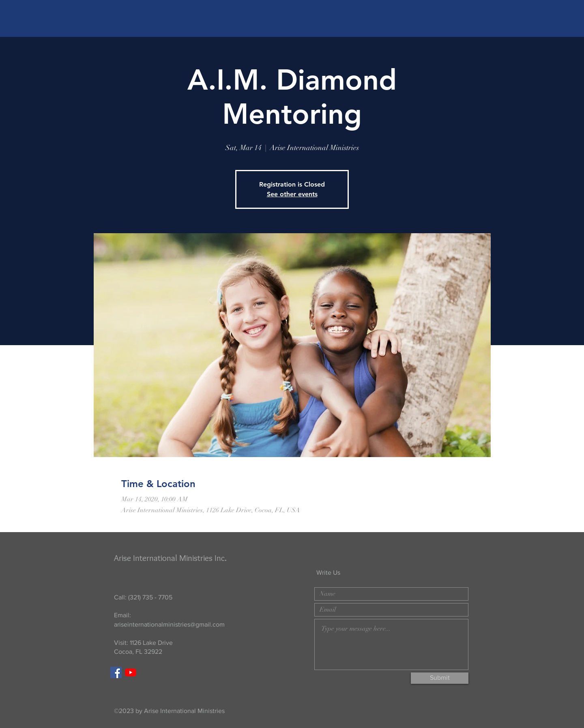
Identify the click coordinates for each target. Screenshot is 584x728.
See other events (292, 194)
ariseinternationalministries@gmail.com (169, 624)
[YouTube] (131, 672)
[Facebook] (116, 672)
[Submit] (440, 678)
